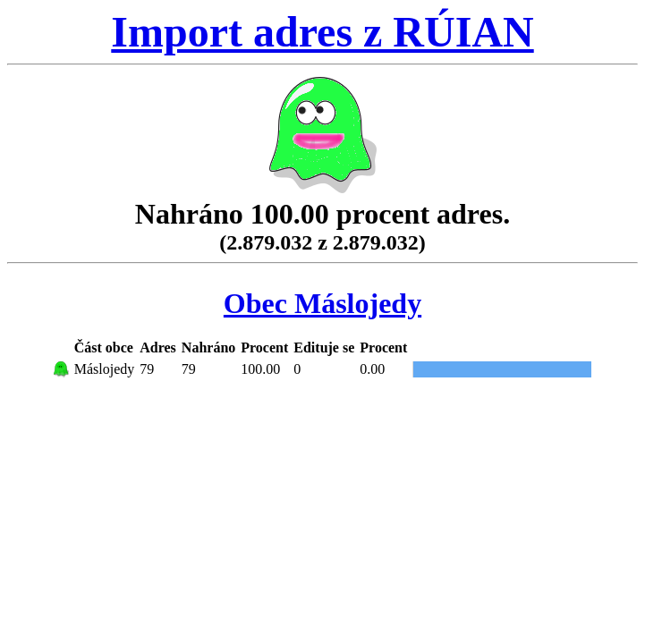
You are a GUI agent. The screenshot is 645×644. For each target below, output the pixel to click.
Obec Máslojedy (322, 303)
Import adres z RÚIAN (322, 32)
